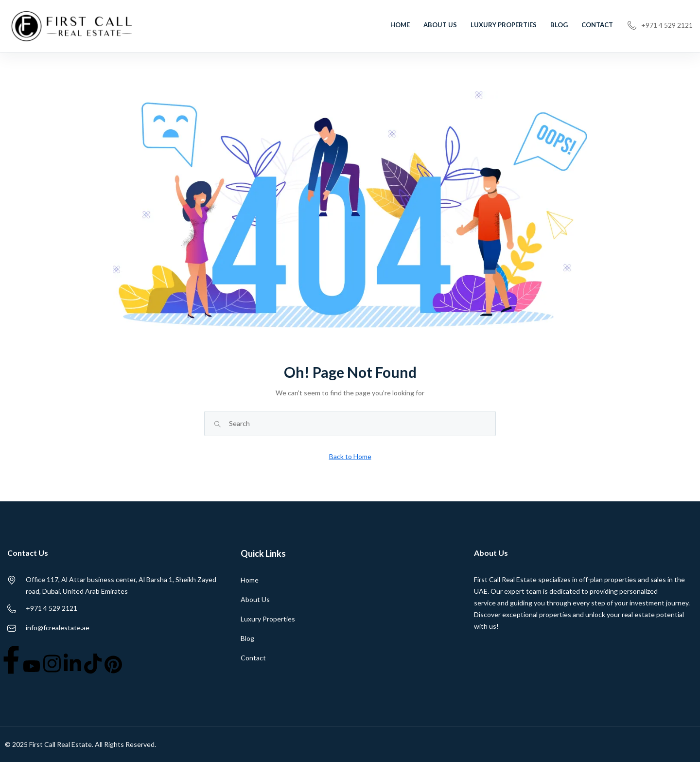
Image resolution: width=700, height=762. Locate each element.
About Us (440, 25)
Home (400, 25)
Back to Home (350, 456)
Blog (559, 25)
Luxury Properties (504, 25)
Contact (597, 25)
